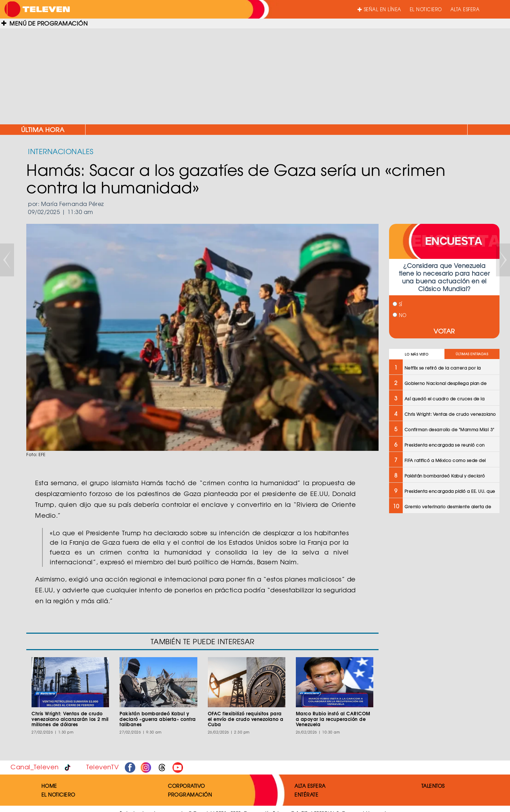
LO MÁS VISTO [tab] (417, 354)
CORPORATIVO (186, 786)
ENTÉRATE (306, 794)
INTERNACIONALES (61, 151)
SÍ (397, 304)
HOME (49, 786)
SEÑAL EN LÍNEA (379, 9)
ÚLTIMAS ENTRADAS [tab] (472, 354)
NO (400, 315)
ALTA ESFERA (465, 9)
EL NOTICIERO (426, 9)
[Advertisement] (255, 74)
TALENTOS (433, 786)
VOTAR (444, 331)
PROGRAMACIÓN (190, 794)
